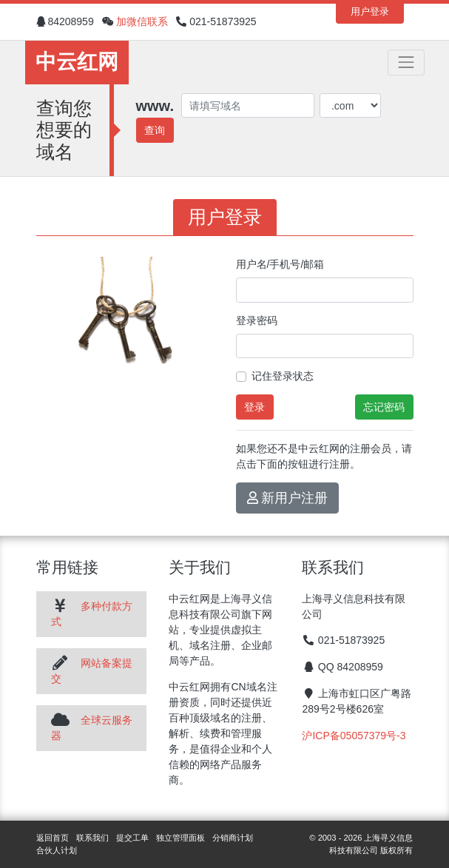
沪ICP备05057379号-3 (354, 736)
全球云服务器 (92, 728)
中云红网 (77, 62)
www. (155, 106)
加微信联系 (142, 21)
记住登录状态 (283, 376)
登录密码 (257, 320)
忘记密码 (384, 407)
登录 (254, 407)
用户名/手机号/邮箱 (280, 264)
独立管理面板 (180, 838)
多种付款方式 (92, 614)
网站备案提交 (92, 671)
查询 (155, 130)
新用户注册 (288, 498)
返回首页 (53, 838)
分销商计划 (233, 838)
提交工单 (132, 838)
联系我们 (92, 838)
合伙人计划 (57, 850)
